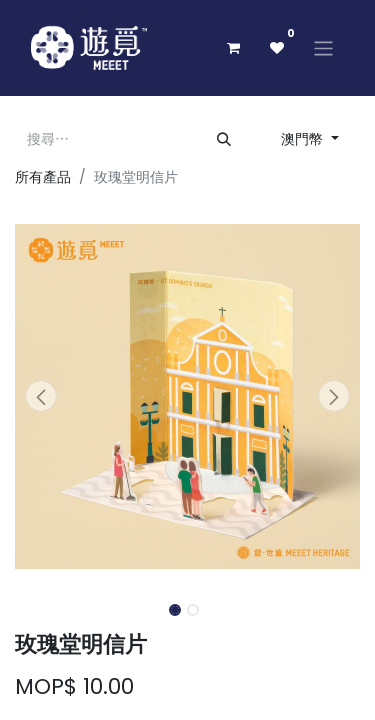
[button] (41, 396)
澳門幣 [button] (304, 139)
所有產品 (43, 177)
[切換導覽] (323, 47)
